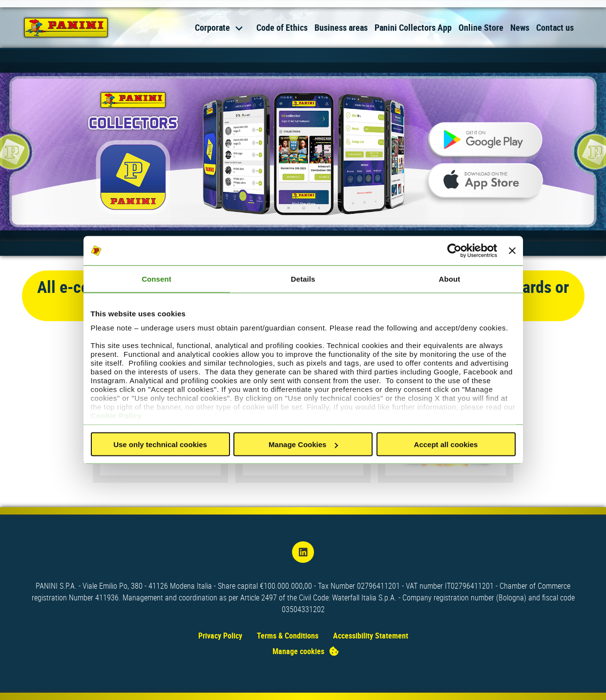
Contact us (555, 27)
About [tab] (450, 279)
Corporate (212, 27)
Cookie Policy (116, 415)
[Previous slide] (15, 154)
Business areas (341, 27)
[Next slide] (591, 154)
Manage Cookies (303, 444)
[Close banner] (512, 251)
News (520, 27)
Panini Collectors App (413, 27)
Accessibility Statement (371, 636)
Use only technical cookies (160, 444)
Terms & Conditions (288, 636)
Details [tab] (303, 279)
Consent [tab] (157, 279)
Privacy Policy (220, 636)
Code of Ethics (282, 27)
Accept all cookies (446, 444)
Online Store (481, 27)
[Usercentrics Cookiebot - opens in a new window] (454, 251)
